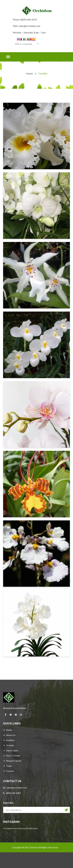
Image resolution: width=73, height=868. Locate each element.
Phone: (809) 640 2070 (25, 20)
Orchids (10, 745)
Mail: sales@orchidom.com (27, 26)
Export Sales (12, 750)
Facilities (10, 740)
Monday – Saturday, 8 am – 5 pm (29, 32)
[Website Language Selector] (26, 44)
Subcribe (8, 803)
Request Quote (14, 761)
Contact (10, 771)
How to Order (13, 756)
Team (9, 766)
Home (29, 73)
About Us (11, 735)
